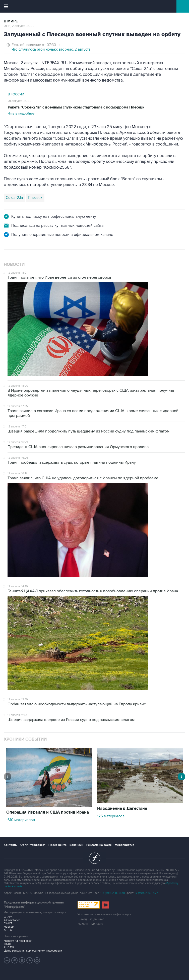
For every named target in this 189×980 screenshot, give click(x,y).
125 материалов (111, 816)
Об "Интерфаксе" (33, 845)
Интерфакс (94, 6)
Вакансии (76, 845)
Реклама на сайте (99, 845)
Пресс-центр (57, 845)
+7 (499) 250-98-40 (113, 893)
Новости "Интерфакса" (18, 941)
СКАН (7, 944)
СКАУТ (8, 923)
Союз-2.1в (14, 198)
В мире (11, 21)
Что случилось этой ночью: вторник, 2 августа (51, 49)
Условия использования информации (104, 914)
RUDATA (9, 947)
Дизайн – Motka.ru (90, 924)
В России (16, 94)
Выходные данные (91, 919)
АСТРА (8, 930)
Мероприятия (124, 845)
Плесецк (35, 198)
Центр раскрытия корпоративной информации (33, 951)
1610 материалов (21, 820)
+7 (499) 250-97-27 (146, 893)
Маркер (9, 927)
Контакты (11, 845)
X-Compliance (12, 920)
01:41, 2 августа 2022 (19, 26)
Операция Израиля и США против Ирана (48, 812)
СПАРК (8, 917)
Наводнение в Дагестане (122, 809)
